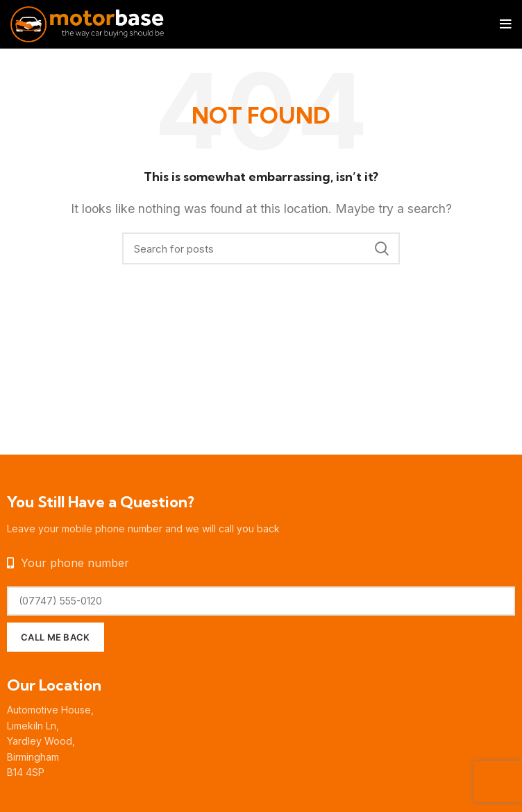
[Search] (261, 248)
